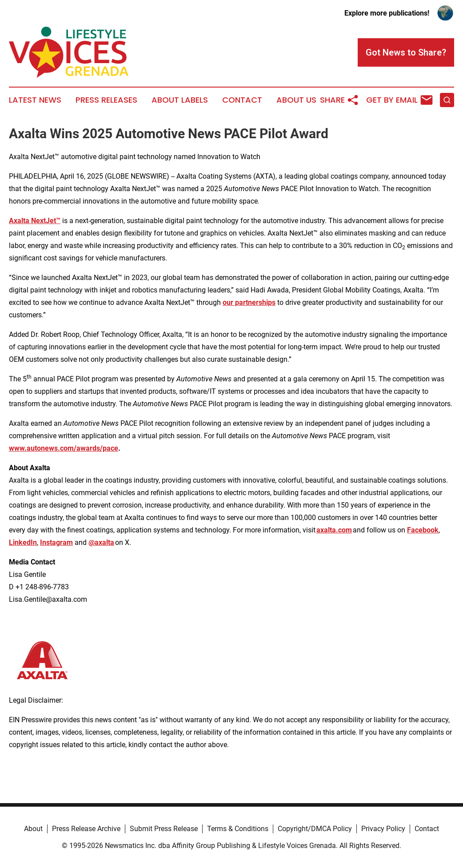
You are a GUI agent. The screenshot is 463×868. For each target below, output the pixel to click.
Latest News (35, 100)
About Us (296, 100)
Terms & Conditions (238, 829)
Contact (242, 100)
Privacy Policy (383, 829)
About (33, 829)
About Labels (180, 100)
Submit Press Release (164, 829)
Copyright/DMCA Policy (315, 829)
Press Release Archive (86, 829)
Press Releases (106, 100)
